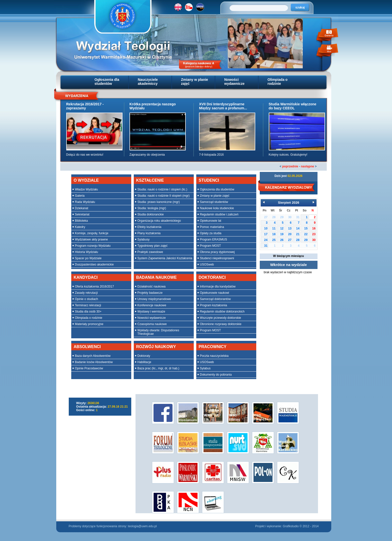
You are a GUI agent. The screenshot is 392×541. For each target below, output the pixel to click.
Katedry (80, 227)
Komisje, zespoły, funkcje (92, 233)
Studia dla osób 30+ (88, 312)
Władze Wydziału (86, 189)
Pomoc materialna (212, 227)
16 (314, 228)
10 (266, 228)
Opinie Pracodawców (89, 368)
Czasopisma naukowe (152, 324)
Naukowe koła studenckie (217, 208)
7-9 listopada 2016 (211, 155)
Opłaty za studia (211, 233)
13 (290, 228)
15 (306, 228)
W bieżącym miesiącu (288, 256)
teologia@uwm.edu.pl (142, 526)
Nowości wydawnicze (234, 82)
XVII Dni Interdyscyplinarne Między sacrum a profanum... (223, 106)
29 (306, 240)
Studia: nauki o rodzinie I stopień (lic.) (162, 189)
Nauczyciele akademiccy (148, 82)
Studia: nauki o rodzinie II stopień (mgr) (164, 196)
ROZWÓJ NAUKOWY (156, 347)
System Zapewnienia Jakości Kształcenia (165, 258)
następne (307, 166)
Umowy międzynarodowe (154, 299)
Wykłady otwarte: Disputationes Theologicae (158, 332)
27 (290, 240)
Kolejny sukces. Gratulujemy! (288, 155)
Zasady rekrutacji (86, 293)
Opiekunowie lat (211, 221)
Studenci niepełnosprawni (217, 258)
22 (306, 234)
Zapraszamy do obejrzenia (147, 155)
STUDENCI (209, 180)
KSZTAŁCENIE (150, 180)
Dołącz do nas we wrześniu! (85, 155)
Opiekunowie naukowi (215, 293)
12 (282, 228)
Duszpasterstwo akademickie (94, 264)
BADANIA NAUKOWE (156, 277)
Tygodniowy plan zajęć (153, 246)
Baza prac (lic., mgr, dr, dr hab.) (158, 368)
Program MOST (210, 246)
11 (274, 228)
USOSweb (207, 264)
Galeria (80, 196)
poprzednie (290, 166)
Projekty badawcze (150, 293)
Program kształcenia (214, 305)
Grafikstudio (291, 526)
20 (290, 234)
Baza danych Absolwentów (93, 356)
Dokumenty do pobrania (216, 375)
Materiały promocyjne (89, 324)
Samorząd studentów (214, 202)
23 (314, 234)
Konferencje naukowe (152, 305)
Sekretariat (82, 214)
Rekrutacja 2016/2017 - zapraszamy (85, 106)
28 (298, 240)
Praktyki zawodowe (150, 252)
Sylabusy (144, 239)
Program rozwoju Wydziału (93, 246)
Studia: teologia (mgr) (152, 208)
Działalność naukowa (152, 287)
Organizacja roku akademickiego (159, 221)
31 (266, 246)
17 (266, 234)
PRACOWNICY (213, 347)
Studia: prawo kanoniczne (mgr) (159, 202)
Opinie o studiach (87, 299)
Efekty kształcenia (149, 227)
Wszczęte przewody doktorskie (221, 318)
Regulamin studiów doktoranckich (222, 312)
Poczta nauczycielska (214, 356)
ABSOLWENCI (87, 347)
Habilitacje (144, 362)
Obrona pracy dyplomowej (217, 252)
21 (298, 234)
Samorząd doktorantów (215, 299)
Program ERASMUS (214, 239)
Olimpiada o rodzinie (277, 82)
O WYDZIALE (86, 180)
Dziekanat (82, 208)
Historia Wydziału (87, 252)
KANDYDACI (86, 277)
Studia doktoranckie (151, 214)
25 (274, 240)
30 (314, 240)
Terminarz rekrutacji (88, 305)
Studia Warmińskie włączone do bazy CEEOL (293, 106)
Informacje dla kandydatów (218, 287)
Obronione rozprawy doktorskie (221, 324)
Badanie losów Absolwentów (94, 362)
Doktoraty (144, 356)
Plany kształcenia (149, 233)
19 (282, 234)
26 (282, 240)
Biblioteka (81, 221)
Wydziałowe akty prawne (91, 239)
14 (298, 228)
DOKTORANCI (212, 277)
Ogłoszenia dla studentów (107, 82)
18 (274, 234)
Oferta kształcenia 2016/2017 (94, 287)
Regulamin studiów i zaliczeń (219, 214)
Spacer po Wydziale (88, 258)
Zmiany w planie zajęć (194, 82)
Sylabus (205, 368)
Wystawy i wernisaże (151, 312)
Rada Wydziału (85, 202)
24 (266, 240)
